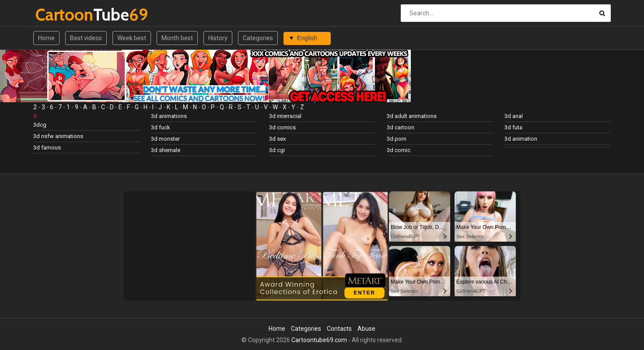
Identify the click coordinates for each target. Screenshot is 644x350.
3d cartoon (401, 127)
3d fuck (161, 127)
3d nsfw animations (58, 136)
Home (46, 38)
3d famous (47, 147)
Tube (58, 15)
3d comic (399, 150)
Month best (177, 38)
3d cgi (277, 150)
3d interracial (285, 116)
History (218, 38)
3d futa (513, 127)
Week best (132, 38)
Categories (258, 38)
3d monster (165, 139)
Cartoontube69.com (319, 340)
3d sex (277, 139)
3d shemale (166, 150)
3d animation (521, 139)
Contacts (339, 329)
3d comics (282, 127)
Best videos (86, 38)
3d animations (169, 116)
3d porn (397, 139)
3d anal (514, 116)
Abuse (366, 329)
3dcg (40, 125)
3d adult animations (412, 116)
